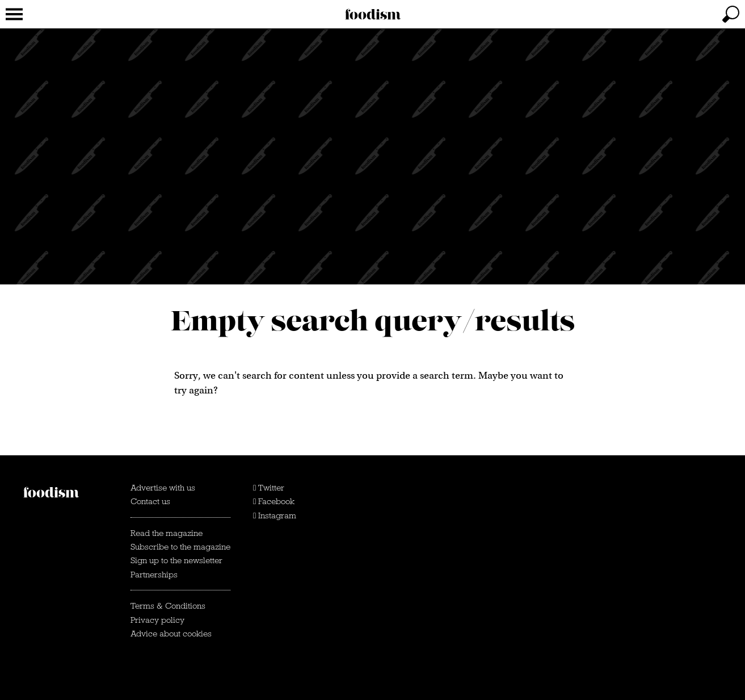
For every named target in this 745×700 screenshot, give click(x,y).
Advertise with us (163, 488)
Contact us (150, 501)
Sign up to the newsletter (176, 560)
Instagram (275, 515)
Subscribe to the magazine (180, 547)
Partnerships (154, 575)
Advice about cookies (171, 634)
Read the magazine (167, 533)
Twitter (269, 488)
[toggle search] (731, 14)
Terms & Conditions (168, 606)
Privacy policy (157, 620)
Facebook (274, 501)
